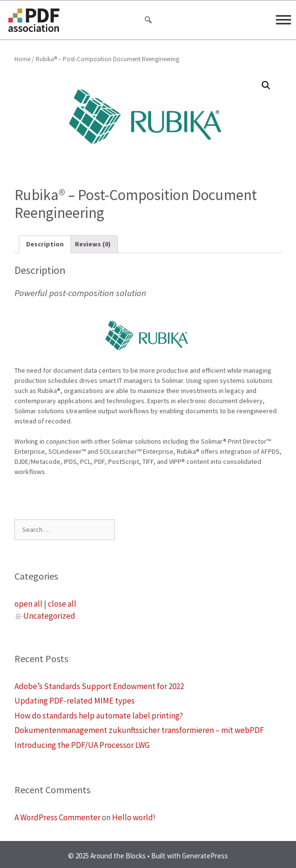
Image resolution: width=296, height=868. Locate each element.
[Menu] (283, 20)
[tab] (45, 244)
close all (62, 604)
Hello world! (134, 817)
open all (28, 604)
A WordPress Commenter (57, 817)
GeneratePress (205, 856)
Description (45, 244)
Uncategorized (49, 616)
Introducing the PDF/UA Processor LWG (82, 745)
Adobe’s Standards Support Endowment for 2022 (99, 686)
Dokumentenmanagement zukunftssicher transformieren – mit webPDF (139, 730)
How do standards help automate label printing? (99, 716)
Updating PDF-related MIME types (75, 701)
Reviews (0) (93, 244)
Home (22, 59)
